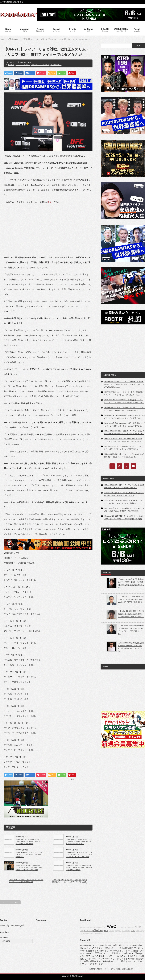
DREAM (123, 927)
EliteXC (138, 927)
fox (129, 931)
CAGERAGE (98, 933)
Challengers (101, 930)
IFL (143, 927)
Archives (4, 938)
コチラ (51, 202)
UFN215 (11, 65)
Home (2, 39)
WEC (112, 926)
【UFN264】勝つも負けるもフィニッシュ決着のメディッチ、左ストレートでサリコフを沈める (29, 842)
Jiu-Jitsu (125, 931)
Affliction (90, 927)
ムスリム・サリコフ (23, 65)
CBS (118, 927)
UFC (10, 39)
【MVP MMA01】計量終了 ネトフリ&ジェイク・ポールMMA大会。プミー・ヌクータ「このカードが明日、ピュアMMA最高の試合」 (124, 384)
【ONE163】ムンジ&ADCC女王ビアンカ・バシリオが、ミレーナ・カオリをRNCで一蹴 (26, 881)
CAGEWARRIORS (86, 933)
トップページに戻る (10, 902)
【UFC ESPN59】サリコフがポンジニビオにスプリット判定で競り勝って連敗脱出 (29, 855)
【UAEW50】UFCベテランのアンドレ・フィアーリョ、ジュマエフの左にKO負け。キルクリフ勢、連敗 (79, 855)
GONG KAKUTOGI (100, 927)
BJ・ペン (88, 931)
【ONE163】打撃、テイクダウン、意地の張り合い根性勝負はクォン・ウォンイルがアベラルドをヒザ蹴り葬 (70, 882)
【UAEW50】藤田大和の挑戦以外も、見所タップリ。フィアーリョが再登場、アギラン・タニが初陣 (29, 868)
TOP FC (111, 931)
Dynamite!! (131, 927)
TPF (133, 930)
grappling (118, 931)
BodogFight (140, 931)
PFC (82, 931)
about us (83, 927)
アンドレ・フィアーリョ (40, 65)
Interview (15, 39)
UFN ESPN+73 (56, 65)
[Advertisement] (48, 227)
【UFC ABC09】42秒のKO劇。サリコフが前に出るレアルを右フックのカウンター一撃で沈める (79, 842)
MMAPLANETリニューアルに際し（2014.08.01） (112, 969)
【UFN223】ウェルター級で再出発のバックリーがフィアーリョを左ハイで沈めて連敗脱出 (79, 868)
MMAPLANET (78, 976)
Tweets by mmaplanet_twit (12, 925)
